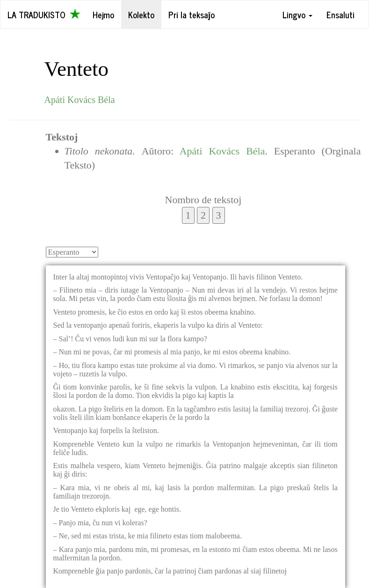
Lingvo (297, 15)
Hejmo (103, 15)
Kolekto (141, 15)
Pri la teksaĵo (192, 15)
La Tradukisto (44, 15)
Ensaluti (340, 15)
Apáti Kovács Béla (80, 100)
